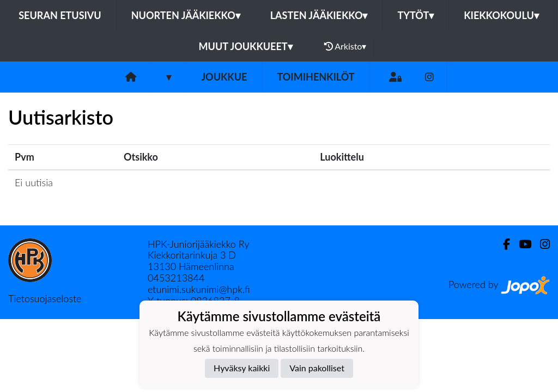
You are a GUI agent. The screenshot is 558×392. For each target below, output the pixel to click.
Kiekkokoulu (501, 15)
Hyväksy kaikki (242, 368)
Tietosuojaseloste (45, 298)
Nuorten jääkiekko (186, 15)
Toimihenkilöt (316, 77)
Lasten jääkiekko (319, 15)
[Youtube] (521, 244)
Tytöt (416, 15)
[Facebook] (502, 244)
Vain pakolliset (317, 368)
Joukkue (224, 77)
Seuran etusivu (60, 15)
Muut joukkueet (246, 46)
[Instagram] (429, 77)
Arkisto (345, 46)
